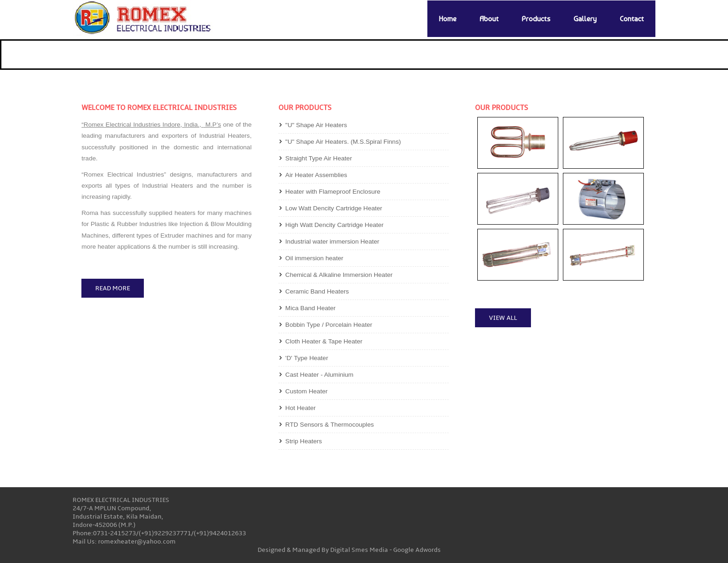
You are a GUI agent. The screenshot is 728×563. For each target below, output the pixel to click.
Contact (632, 19)
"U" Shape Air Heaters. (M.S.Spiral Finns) (343, 142)
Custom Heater (306, 391)
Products (536, 19)
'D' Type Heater (307, 358)
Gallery (585, 19)
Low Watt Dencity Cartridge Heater (334, 208)
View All (503, 318)
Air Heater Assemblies (316, 175)
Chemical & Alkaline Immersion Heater (339, 275)
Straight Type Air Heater (319, 158)
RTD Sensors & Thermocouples (330, 425)
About (489, 19)
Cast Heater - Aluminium (319, 375)
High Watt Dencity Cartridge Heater (335, 225)
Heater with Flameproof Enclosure (333, 192)
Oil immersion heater (314, 258)
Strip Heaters (304, 441)
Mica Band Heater (311, 308)
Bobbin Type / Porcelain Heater (329, 325)
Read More (113, 288)
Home (448, 19)
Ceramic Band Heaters (317, 291)
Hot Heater (301, 408)
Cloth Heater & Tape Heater (324, 341)
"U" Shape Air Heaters (316, 125)
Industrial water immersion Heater (332, 242)
